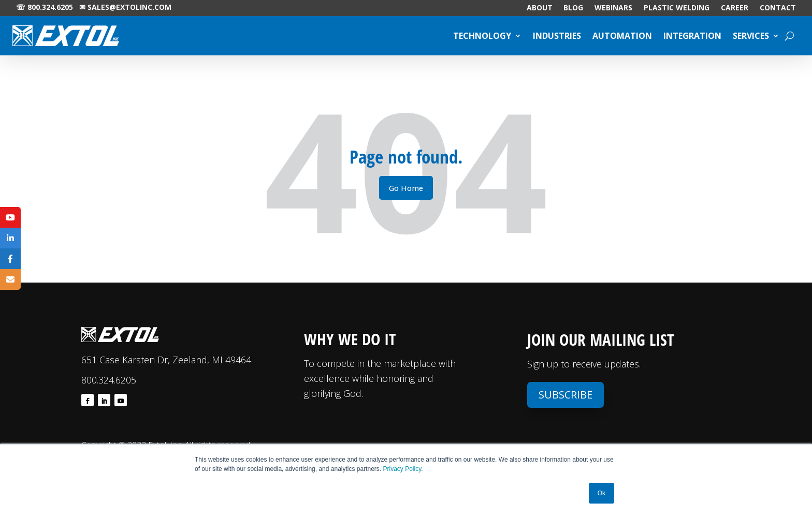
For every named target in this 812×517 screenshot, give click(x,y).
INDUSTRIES (557, 36)
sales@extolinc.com (129, 7)
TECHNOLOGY (482, 36)
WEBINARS (613, 8)
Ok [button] (601, 493)
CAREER (735, 8)
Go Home (406, 188)
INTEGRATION (692, 36)
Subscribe (565, 395)
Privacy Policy (402, 469)
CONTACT (778, 8)
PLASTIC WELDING (677, 8)
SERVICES (751, 36)
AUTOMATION (622, 36)
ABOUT (540, 8)
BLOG (573, 8)
